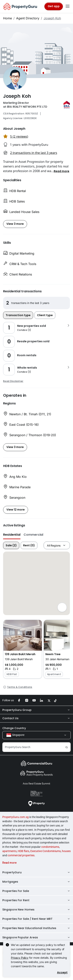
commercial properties (21, 855)
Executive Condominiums (46, 851)
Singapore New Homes (36, 910)
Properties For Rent (36, 900)
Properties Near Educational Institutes (36, 928)
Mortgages (36, 882)
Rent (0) (29, 545)
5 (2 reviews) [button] (19, 136)
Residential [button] (12, 535)
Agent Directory (28, 18)
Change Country (14, 728)
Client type (45, 315)
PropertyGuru (36, 872)
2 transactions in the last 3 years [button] (34, 153)
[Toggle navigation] (68, 6)
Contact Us (36, 718)
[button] (62, 171)
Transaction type (18, 315)
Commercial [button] (33, 535)
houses (66, 851)
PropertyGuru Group (36, 710)
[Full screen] (62, 607)
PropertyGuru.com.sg (15, 817)
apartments (9, 851)
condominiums (50, 847)
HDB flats (23, 851)
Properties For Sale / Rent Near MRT (36, 919)
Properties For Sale (36, 891)
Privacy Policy (20, 958)
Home (7, 18)
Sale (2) (11, 545)
